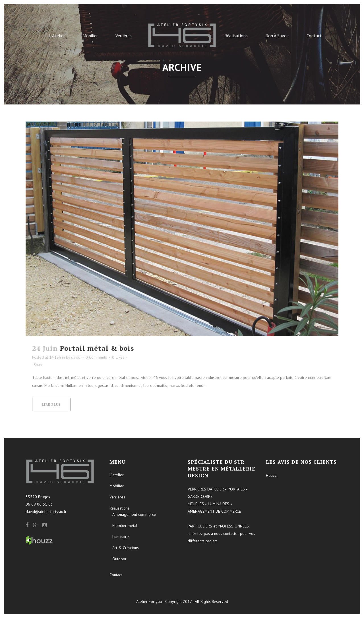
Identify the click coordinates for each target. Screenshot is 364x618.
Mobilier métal (125, 525)
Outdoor (119, 559)
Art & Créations (126, 548)
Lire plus (51, 405)
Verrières (117, 497)
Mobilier (117, 486)
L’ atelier (117, 475)
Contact (116, 575)
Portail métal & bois (97, 348)
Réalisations (119, 508)
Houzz (271, 475)
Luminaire (121, 537)
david (76, 357)
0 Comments (96, 357)
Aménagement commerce (134, 514)
